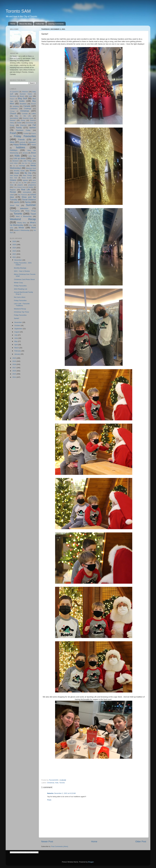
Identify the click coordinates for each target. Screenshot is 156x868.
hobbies (21, 147)
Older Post (141, 841)
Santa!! (17, 318)
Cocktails (25, 114)
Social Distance (29, 200)
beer (30, 96)
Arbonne (25, 92)
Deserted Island (28, 118)
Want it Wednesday (24, 216)
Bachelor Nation (26, 94)
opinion (25, 180)
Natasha (50, 793)
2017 (14, 368)
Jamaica (25, 153)
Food (13, 133)
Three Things (31, 211)
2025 (14, 245)
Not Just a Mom (20, 297)
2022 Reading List (21, 289)
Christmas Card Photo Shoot (24, 279)
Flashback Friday (23, 130)
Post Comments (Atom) (60, 846)
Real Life (25, 190)
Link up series (20, 158)
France (34, 133)
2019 (14, 361)
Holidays (14, 150)
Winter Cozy (18, 283)
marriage (22, 166)
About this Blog (25, 24)
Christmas (51, 783)
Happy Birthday (20, 144)
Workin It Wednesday (22, 230)
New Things (27, 175)
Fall (34, 125)
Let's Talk (32, 156)
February (18, 351)
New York (14, 178)
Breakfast (23, 104)
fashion (33, 128)
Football (26, 133)
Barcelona (13, 96)
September (19, 329)
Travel (33, 214)
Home (13, 24)
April (16, 345)
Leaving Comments (56, 24)
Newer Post (47, 841)
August (17, 332)
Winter (21, 228)
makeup (33, 163)
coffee (34, 114)
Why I (31, 225)
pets (20, 183)
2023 (14, 251)
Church (13, 113)
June (16, 338)
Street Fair (14, 205)
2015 (14, 374)
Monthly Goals (19, 171)
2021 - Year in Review (22, 271)
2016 (14, 371)
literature (16, 161)
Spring (28, 202)
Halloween (32, 142)
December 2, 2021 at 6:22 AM (65, 793)
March (17, 348)
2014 (14, 377)
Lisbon (34, 159)
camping (16, 106)
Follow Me (40, 24)
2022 (14, 254)
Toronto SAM (18, 11)
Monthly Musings (20, 268)
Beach (22, 96)
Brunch (34, 104)
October (17, 325)
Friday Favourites (25, 136)
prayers (20, 185)
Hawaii (34, 145)
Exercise (24, 125)
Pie (25, 183)
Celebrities (14, 109)
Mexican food (31, 168)
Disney (23, 120)
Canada (27, 106)
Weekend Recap (23, 219)
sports (17, 202)
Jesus (33, 153)
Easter (19, 123)
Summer (31, 205)
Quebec (31, 187)
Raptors (13, 190)
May (16, 341)
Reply (49, 800)
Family (19, 128)
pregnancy (32, 185)
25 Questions (14, 92)
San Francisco (23, 195)
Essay (12, 125)
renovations (27, 192)
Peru (14, 183)
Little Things (28, 161)
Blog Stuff (22, 98)
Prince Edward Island (20, 187)
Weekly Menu (22, 223)
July (16, 335)
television (24, 208)
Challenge (28, 109)
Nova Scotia (27, 178)
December (18, 260)
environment (29, 123)
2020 (14, 358)
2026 (14, 241)
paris (34, 180)
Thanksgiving (15, 211)
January (17, 354)
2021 (14, 257)
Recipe (13, 192)
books (22, 101)
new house (14, 175)
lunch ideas (14, 163)
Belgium (12, 99)
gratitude (22, 142)
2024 (14, 248)
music (17, 173)
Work (34, 228)
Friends (21, 140)
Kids (57, 783)
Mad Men (25, 163)
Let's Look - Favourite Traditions (22, 305)
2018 (14, 364)
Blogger (91, 862)
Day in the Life (23, 116)
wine (12, 228)
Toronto (62, 783)
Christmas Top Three (22, 312)
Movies (33, 170)
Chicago (12, 111)
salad (12, 195)
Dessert (13, 120)
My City (28, 173)
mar (14, 166)
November (18, 322)
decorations (14, 118)
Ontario (13, 180)
